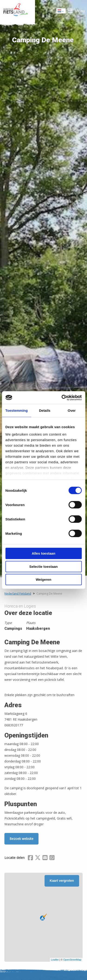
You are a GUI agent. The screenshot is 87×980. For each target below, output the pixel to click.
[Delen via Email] (45, 858)
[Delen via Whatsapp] (52, 858)
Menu (80, 11)
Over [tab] (72, 410)
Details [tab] (45, 410)
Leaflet (55, 960)
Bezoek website (21, 839)
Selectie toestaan (43, 567)
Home (18, 11)
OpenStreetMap (72, 960)
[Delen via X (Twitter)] (38, 858)
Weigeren (43, 579)
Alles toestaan (44, 553)
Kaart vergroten (62, 881)
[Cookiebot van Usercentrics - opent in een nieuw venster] (62, 398)
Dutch (61, 11)
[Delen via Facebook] (30, 858)
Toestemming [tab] (16, 410)
